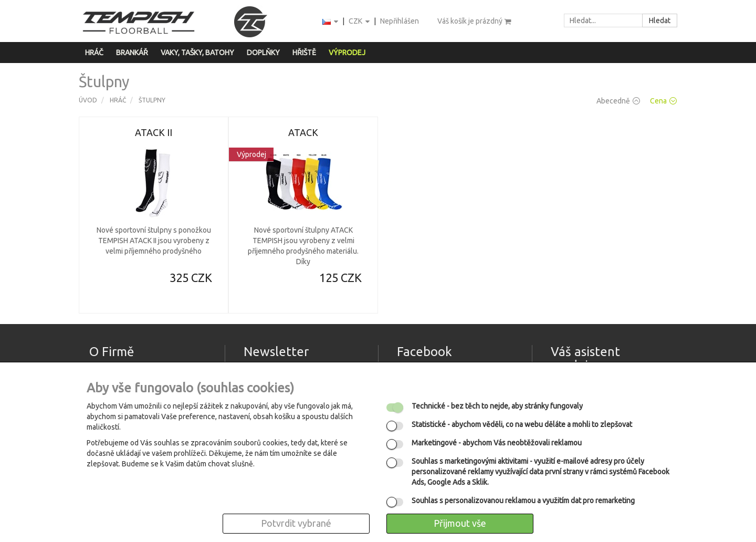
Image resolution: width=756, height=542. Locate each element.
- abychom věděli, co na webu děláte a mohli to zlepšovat (522, 424)
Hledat (660, 20)
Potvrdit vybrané (296, 523)
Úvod (88, 100)
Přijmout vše (460, 523)
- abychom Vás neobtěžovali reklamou (497, 443)
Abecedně (618, 101)
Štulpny (152, 100)
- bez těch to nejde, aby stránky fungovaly (497, 406)
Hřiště (304, 53)
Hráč (94, 53)
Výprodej (347, 53)
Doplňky (263, 53)
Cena (663, 101)
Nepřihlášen (400, 21)
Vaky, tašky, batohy (197, 53)
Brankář (132, 53)
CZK (360, 22)
